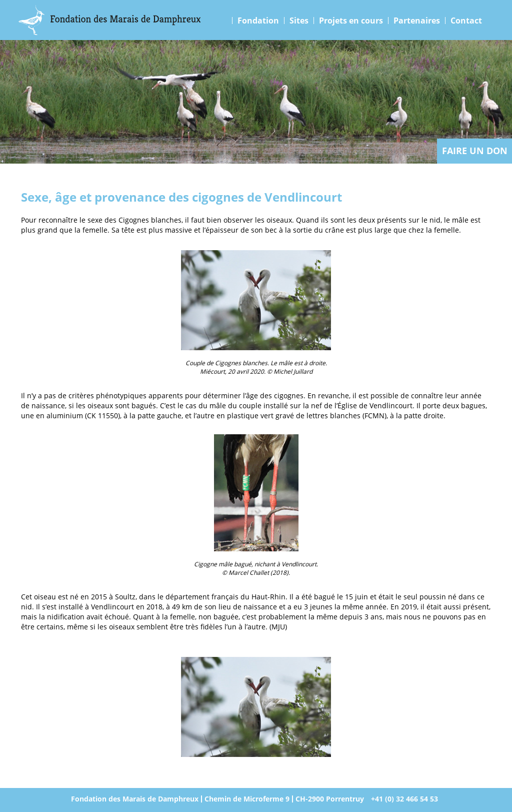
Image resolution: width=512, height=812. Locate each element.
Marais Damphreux (110, 20)
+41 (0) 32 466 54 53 (404, 799)
